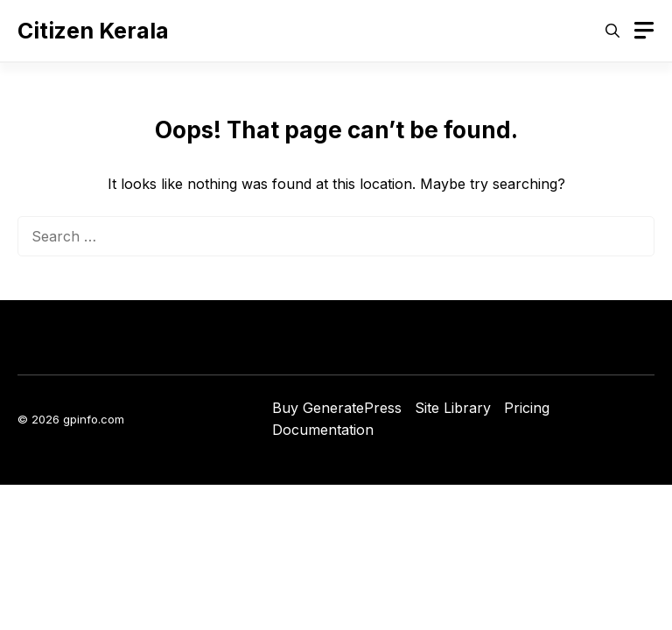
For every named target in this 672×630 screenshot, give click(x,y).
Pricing (527, 408)
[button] (612, 31)
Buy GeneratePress (337, 408)
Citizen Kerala (93, 31)
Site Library (453, 408)
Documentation (323, 430)
